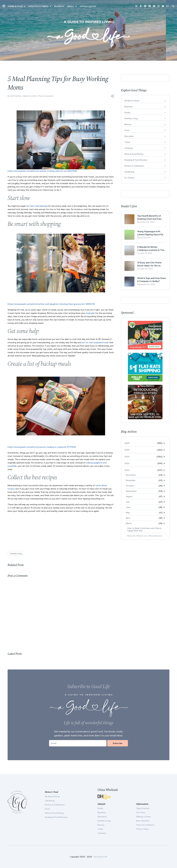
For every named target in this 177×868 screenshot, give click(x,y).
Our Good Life (101, 857)
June (128, 507)
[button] (112, 96)
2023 (127, 463)
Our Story (141, 812)
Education (129, 136)
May (128, 513)
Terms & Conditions (145, 825)
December (131, 475)
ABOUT (71, 6)
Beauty (128, 124)
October (130, 486)
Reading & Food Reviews (136, 160)
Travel (127, 142)
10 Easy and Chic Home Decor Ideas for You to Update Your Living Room (150, 264)
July (128, 502)
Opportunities (88, 6)
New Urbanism (143, 821)
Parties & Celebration (134, 166)
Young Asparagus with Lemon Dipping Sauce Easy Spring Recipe (151, 233)
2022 (127, 470)
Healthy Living (131, 118)
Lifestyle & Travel (39, 6)
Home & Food (15, 6)
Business (59, 6)
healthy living (16, 554)
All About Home (132, 101)
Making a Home (144, 817)
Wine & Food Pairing (134, 154)
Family (127, 112)
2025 (127, 450)
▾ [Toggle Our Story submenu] (76, 6)
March (129, 523)
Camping (129, 148)
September (131, 491)
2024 (127, 457)
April (128, 518)
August (129, 496)
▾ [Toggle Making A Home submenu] (24, 6)
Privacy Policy (142, 829)
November (131, 480)
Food (127, 130)
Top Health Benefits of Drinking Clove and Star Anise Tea (149, 217)
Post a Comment (46, 96)
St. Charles (130, 178)
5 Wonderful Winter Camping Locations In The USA (151, 249)
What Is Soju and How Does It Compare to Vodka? (151, 280)
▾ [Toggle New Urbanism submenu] (50, 6)
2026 (127, 443)
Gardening (129, 172)
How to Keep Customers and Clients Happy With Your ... (144, 529)
